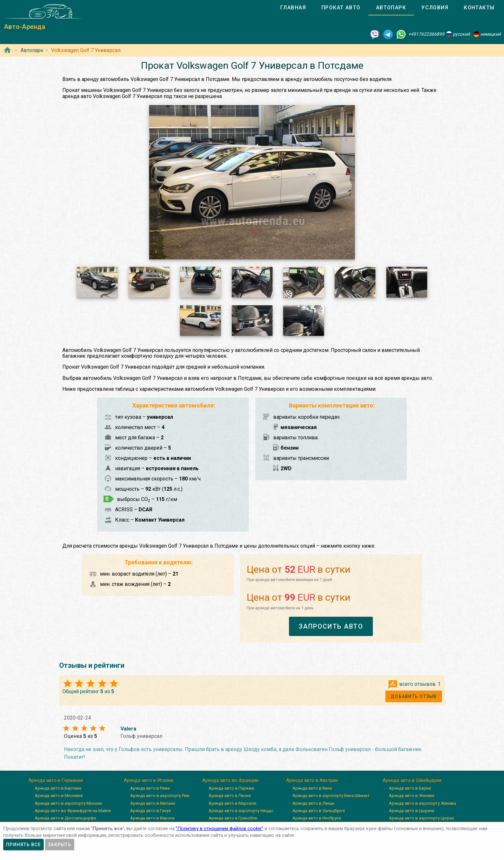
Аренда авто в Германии (56, 780)
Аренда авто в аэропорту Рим (160, 796)
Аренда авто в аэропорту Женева (423, 803)
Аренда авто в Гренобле (233, 818)
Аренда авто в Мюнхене (59, 796)
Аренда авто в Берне (410, 788)
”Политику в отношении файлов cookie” (220, 829)
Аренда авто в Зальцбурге (319, 811)
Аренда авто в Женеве (412, 796)
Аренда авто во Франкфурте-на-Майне (73, 811)
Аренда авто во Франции (230, 780)
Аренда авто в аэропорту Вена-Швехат (331, 796)
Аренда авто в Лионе (230, 796)
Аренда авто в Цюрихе (412, 811)
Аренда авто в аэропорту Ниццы (241, 811)
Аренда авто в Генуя (150, 811)
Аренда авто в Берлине (58, 788)
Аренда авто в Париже (231, 788)
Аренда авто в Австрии (312, 780)
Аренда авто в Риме (150, 788)
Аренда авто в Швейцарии (412, 780)
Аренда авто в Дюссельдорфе (65, 818)
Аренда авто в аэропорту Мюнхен (68, 803)
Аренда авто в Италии (148, 780)
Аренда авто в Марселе (232, 803)
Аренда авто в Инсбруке (317, 818)
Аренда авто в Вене (312, 788)
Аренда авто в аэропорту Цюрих (421, 818)
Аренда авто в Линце (313, 803)
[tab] (293, 8)
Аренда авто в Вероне (152, 818)
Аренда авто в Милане (153, 803)
